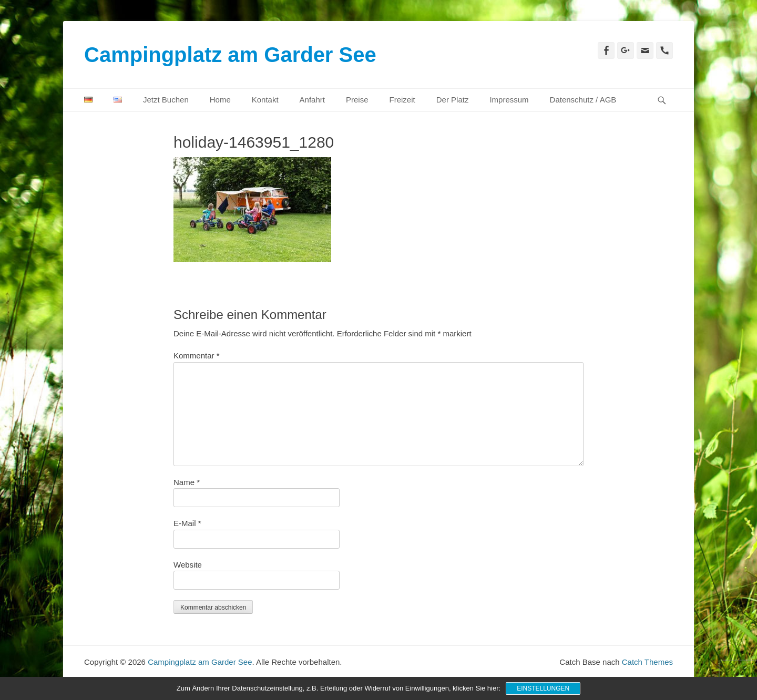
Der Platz (453, 100)
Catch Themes (647, 662)
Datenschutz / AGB (583, 100)
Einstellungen (543, 688)
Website (188, 565)
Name (187, 482)
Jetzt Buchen (166, 100)
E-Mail (187, 523)
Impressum (509, 100)
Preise (357, 100)
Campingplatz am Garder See (230, 55)
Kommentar (197, 356)
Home (220, 100)
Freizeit (402, 100)
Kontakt (265, 100)
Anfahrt (312, 100)
